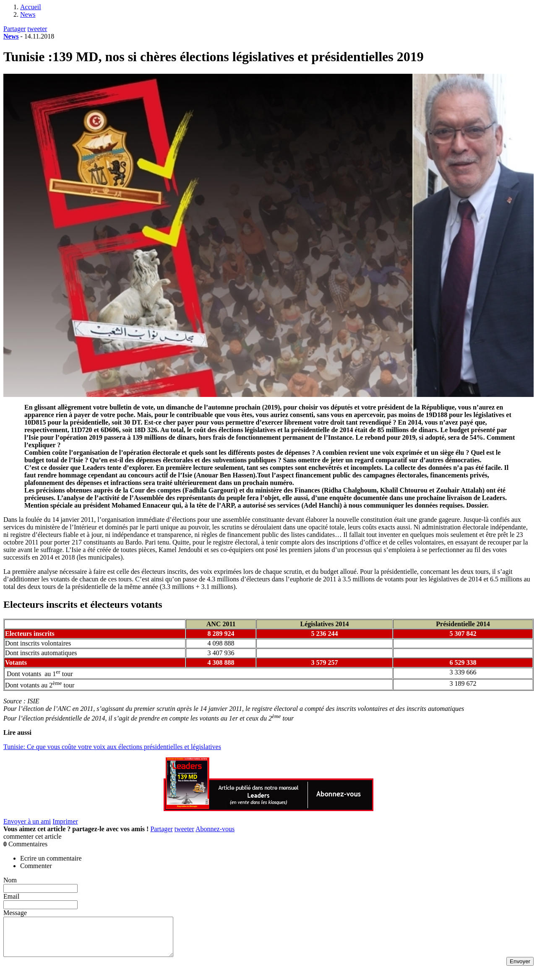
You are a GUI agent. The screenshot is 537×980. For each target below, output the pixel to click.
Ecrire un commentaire (51, 858)
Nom (10, 880)
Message (15, 913)
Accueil (31, 7)
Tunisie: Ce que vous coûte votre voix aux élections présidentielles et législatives (112, 747)
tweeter (37, 29)
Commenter (36, 866)
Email (11, 896)
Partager (14, 29)
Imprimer (65, 821)
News (28, 14)
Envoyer (520, 969)
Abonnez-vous (215, 829)
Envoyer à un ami (27, 821)
